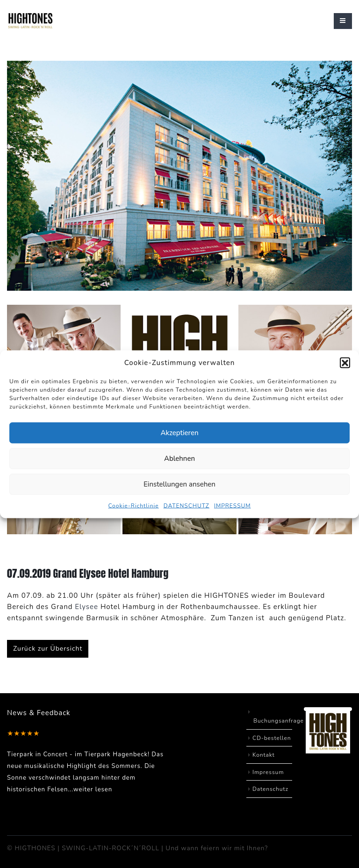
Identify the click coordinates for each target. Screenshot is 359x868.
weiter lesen (93, 789)
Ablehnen (179, 459)
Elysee (86, 607)
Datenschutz (271, 789)
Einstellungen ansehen (179, 484)
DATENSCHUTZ (187, 505)
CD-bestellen (272, 738)
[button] (345, 362)
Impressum (269, 772)
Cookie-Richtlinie (133, 505)
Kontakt (264, 755)
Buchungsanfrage (279, 721)
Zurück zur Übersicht (48, 649)
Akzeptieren (179, 433)
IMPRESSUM (233, 505)
